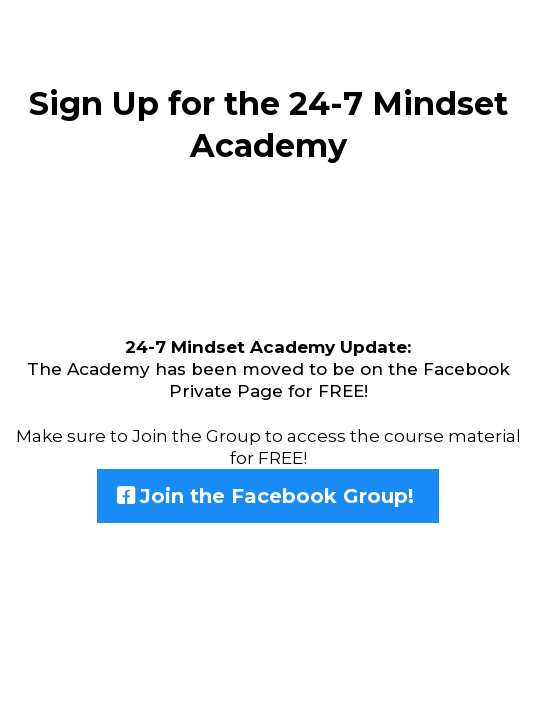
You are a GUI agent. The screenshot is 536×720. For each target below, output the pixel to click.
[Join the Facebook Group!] (268, 496)
